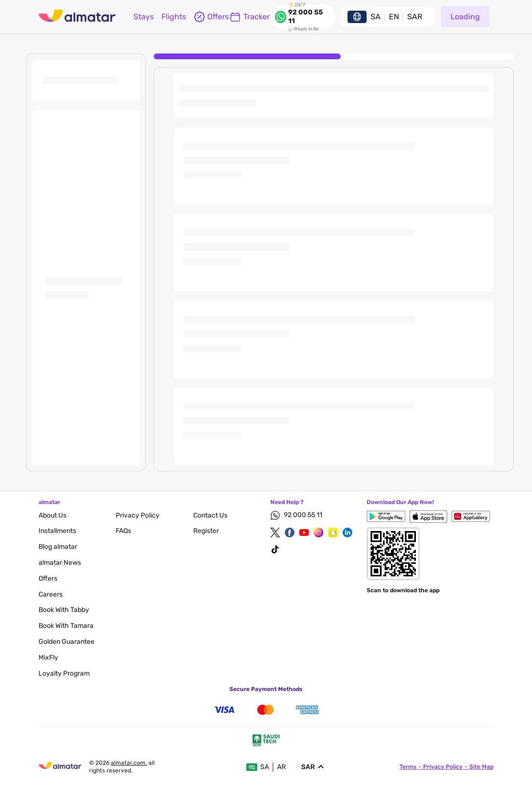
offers (208, 17)
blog (58, 547)
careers (51, 594)
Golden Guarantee (66, 642)
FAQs (123, 531)
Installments (57, 531)
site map (481, 767)
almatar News (60, 563)
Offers (48, 579)
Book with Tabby (64, 610)
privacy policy (138, 515)
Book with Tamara (66, 626)
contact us (210, 515)
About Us (53, 515)
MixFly (48, 658)
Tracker (250, 17)
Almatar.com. (129, 763)
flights (174, 17)
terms (408, 767)
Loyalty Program (64, 673)
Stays (144, 17)
